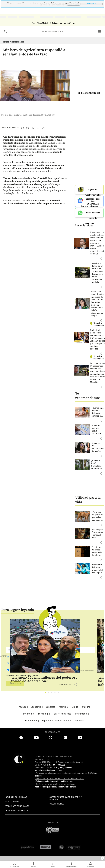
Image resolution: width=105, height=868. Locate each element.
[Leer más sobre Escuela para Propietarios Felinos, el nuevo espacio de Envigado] (98, 534)
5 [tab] (59, 693)
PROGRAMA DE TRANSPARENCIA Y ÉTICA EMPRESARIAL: (60, 779)
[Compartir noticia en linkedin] (43, 128)
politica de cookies (73, 5)
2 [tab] (49, 693)
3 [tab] (52, 693)
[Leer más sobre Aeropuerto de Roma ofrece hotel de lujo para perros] (98, 569)
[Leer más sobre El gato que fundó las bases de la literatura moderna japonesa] (98, 551)
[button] (101, 259)
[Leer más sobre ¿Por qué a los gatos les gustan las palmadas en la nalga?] (98, 516)
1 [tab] (46, 693)
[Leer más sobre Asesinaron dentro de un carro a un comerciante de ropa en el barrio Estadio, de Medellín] (98, 273)
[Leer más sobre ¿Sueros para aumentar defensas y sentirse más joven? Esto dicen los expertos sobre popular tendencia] (98, 412)
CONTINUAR (92, 4)
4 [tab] (56, 693)
